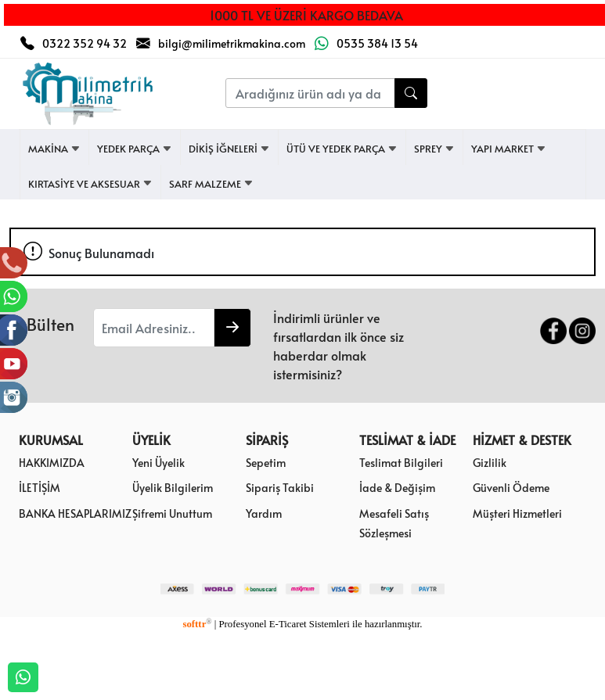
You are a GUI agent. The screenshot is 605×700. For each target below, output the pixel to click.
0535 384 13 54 (377, 43)
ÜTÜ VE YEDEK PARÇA (342, 149)
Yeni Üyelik (158, 462)
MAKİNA (54, 149)
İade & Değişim (397, 487)
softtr (197, 624)
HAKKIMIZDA (52, 462)
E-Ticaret (288, 624)
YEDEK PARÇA (135, 149)
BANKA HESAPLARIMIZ (75, 513)
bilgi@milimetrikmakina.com (232, 43)
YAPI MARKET (509, 149)
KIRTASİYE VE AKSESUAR (90, 184)
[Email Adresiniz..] (154, 328)
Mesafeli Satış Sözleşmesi (394, 523)
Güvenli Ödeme (511, 487)
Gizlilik (490, 462)
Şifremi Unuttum (172, 513)
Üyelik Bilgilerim (173, 487)
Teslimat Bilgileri (401, 462)
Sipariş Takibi (280, 487)
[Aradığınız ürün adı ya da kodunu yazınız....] (310, 93)
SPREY (434, 149)
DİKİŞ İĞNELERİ (229, 149)
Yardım (264, 513)
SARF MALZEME (211, 184)
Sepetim (266, 462)
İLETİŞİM (40, 487)
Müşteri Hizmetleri (517, 513)
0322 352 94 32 (85, 43)
